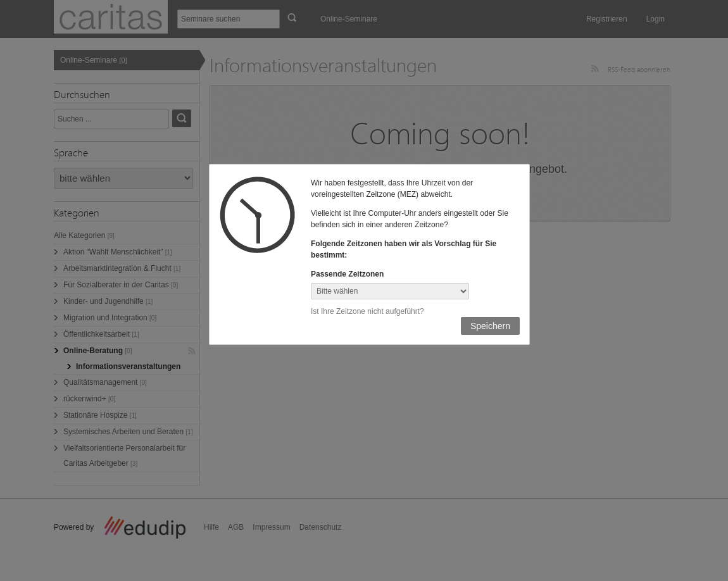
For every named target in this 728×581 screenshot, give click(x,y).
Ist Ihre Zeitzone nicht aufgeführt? (367, 311)
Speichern (490, 326)
